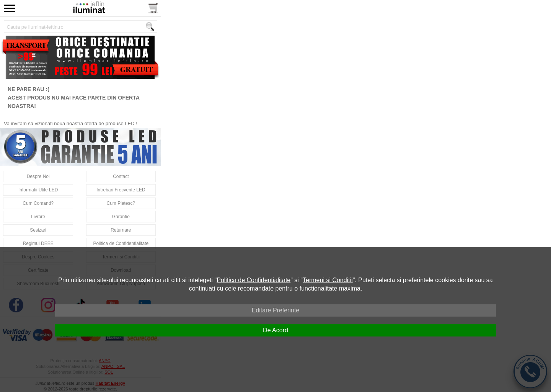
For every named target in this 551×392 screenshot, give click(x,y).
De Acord (275, 330)
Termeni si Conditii (328, 280)
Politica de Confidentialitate (253, 280)
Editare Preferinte (276, 310)
